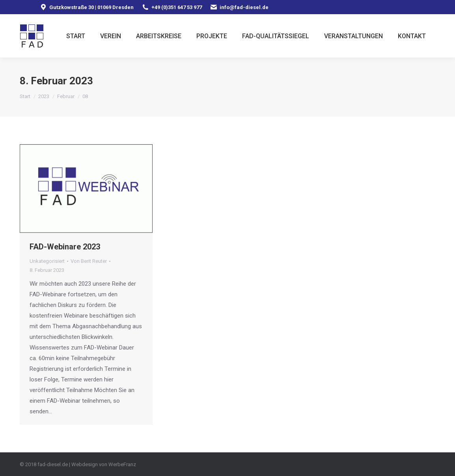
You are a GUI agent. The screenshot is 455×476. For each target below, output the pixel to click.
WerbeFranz (122, 464)
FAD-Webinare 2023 (65, 247)
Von (89, 261)
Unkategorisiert (47, 261)
